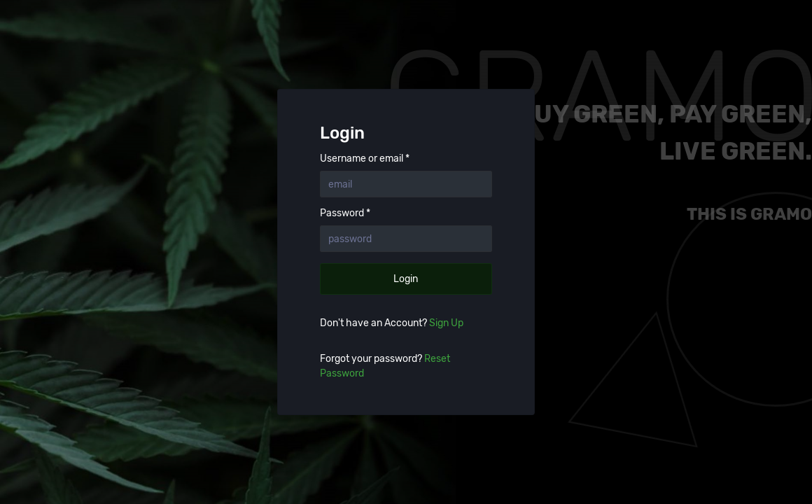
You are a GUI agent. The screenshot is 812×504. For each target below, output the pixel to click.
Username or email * (365, 159)
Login (406, 279)
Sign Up (446, 323)
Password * (345, 213)
